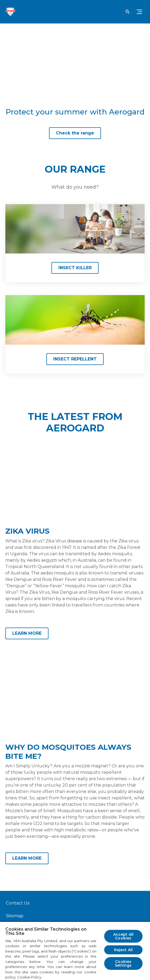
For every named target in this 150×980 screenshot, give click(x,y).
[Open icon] (128, 12)
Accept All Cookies (123, 936)
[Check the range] (75, 133)
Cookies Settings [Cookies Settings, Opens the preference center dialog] (123, 963)
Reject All (123, 950)
